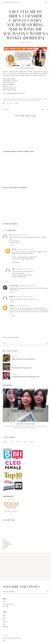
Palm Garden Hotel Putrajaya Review (21, 368)
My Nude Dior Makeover (10, 224)
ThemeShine (18, 638)
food (12, 442)
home (4, 540)
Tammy (14, 249)
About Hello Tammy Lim (8, 604)
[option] (25, 409)
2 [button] (24, 431)
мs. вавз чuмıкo (14, 286)
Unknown (12, 306)
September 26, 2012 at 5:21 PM (21, 235)
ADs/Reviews (6, 543)
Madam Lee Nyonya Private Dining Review (23, 359)
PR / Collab (6, 606)
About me (5, 541)
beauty (6, 442)
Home (4, 602)
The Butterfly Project (8, 545)
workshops (5, 626)
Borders (22, 42)
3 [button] (25, 431)
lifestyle (18, 442)
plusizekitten (12, 2)
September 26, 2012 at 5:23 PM (26, 249)
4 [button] (27, 431)
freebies (25, 100)
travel (24, 442)
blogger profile (6, 542)
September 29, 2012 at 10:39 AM (24, 297)
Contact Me (5, 546)
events (4, 617)
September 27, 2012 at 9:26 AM (24, 269)
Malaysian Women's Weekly (34, 100)
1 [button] (23, 431)
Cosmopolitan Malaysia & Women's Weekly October (18, 151)
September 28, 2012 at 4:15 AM (28, 286)
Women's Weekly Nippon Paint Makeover (15, 188)
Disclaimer (5, 547)
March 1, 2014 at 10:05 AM (23, 306)
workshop (32, 442)
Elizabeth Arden (11, 99)
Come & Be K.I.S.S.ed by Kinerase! (26, 424)
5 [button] (28, 431)
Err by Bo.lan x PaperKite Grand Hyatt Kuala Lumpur (26, 377)
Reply (13, 245)
